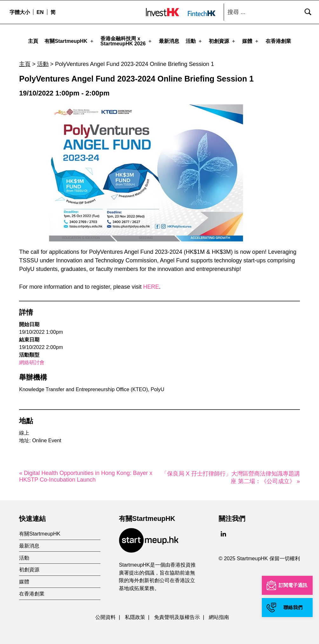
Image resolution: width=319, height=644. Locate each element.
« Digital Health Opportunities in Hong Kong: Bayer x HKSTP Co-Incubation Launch (86, 474)
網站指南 (219, 614)
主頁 (33, 41)
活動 (194, 41)
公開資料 (105, 614)
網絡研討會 (32, 360)
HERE (151, 284)
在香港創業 (278, 41)
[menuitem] (40, 12)
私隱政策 (135, 614)
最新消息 (169, 41)
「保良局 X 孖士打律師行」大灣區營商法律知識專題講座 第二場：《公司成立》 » (231, 475)
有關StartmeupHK (69, 41)
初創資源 (222, 41)
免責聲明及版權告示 (177, 614)
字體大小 (20, 12)
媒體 (251, 41)
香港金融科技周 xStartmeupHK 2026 (126, 41)
